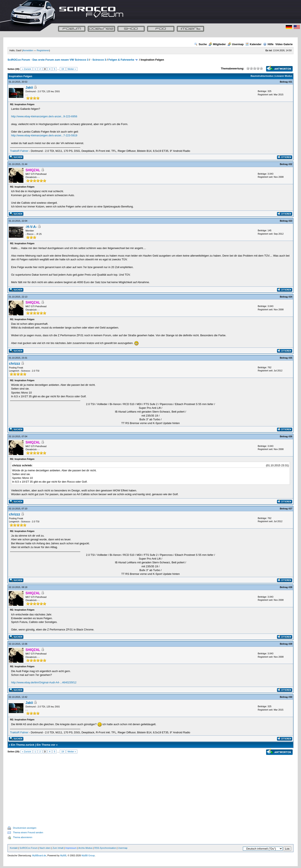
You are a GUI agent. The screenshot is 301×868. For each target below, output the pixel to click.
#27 (290, 509)
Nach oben (45, 848)
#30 (290, 697)
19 (62, 69)
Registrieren (43, 50)
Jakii (29, 88)
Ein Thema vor (46, 745)
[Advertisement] (150, 786)
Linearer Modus (284, 76)
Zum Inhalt (58, 848)
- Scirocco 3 (98, 60)
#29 (290, 644)
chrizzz (15, 364)
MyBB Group (88, 855)
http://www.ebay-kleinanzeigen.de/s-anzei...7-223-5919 (44, 135)
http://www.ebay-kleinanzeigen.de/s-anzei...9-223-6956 (44, 116)
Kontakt (14, 848)
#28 (290, 587)
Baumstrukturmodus (262, 76)
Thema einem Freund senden (28, 832)
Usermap (236, 44)
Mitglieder (217, 44)
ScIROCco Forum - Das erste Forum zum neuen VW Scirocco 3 (48, 60)
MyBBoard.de (39, 855)
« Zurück (26, 69)
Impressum (71, 848)
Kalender (253, 44)
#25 (290, 358)
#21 (290, 82)
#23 (290, 221)
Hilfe (268, 44)
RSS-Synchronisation (105, 848)
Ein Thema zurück (23, 745)
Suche (200, 44)
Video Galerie (284, 44)
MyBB (63, 855)
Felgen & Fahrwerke (121, 60)
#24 (290, 297)
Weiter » (72, 69)
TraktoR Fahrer (19, 151)
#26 (290, 436)
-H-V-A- (31, 227)
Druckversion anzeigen (25, 828)
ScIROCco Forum (29, 848)
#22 (290, 164)
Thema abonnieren (23, 837)
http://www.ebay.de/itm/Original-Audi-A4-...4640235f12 (44, 682)
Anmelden (28, 50)
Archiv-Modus (85, 848)
